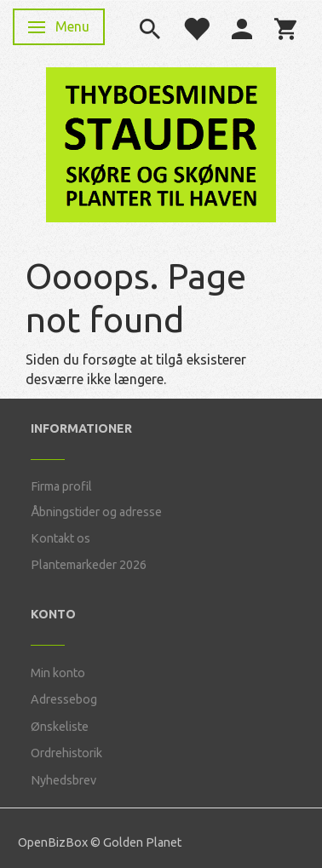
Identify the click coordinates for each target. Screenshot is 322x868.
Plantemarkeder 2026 (89, 565)
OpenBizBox (53, 842)
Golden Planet (142, 842)
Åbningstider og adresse (96, 512)
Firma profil (61, 486)
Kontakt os (60, 538)
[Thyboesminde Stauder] (161, 143)
